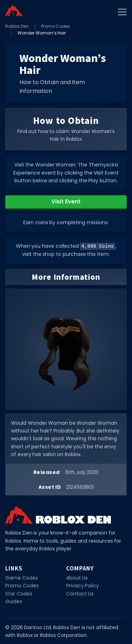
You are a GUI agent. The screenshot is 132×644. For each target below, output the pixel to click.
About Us (77, 577)
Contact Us (80, 593)
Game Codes (22, 577)
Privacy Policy (83, 585)
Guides (14, 601)
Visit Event (66, 201)
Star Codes (19, 593)
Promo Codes (56, 26)
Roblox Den (17, 26)
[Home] (14, 11)
